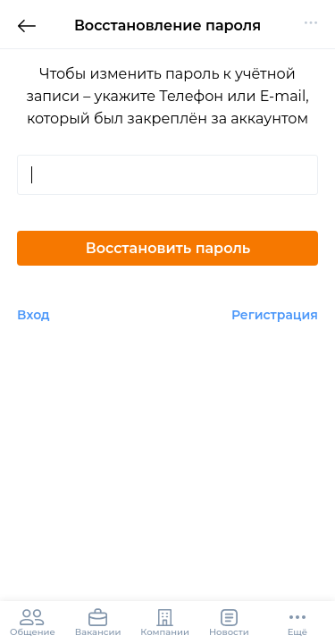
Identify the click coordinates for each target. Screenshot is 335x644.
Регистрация (275, 315)
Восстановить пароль (168, 248)
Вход (33, 315)
